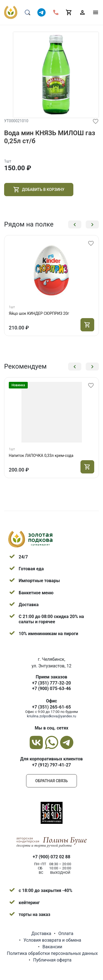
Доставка (41, 934)
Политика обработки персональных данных (52, 953)
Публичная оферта (52, 960)
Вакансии (52, 947)
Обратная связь (51, 781)
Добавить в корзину (39, 190)
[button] (75, 224)
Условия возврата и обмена (52, 940)
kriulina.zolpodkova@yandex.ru (51, 716)
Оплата (66, 934)
